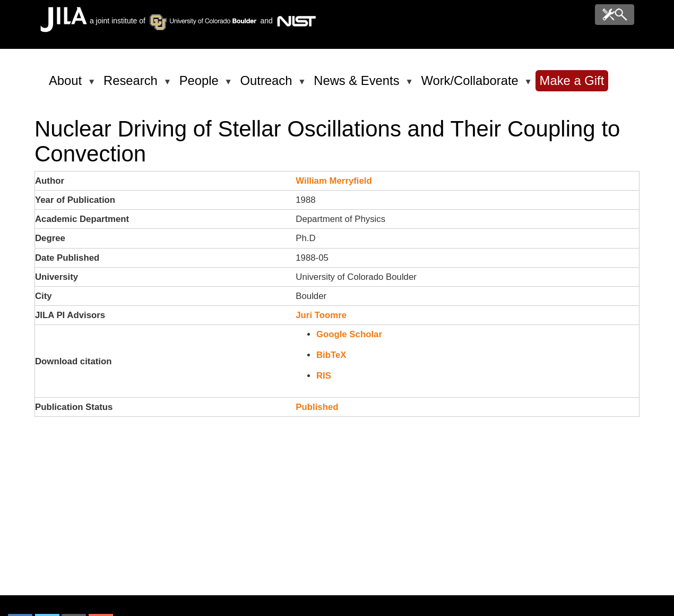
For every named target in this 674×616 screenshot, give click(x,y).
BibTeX (331, 355)
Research (132, 85)
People (201, 85)
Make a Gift (572, 80)
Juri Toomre (321, 315)
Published (317, 407)
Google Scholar (349, 334)
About (67, 85)
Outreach (268, 85)
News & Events (358, 85)
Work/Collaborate (471, 85)
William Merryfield (334, 181)
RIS (324, 376)
